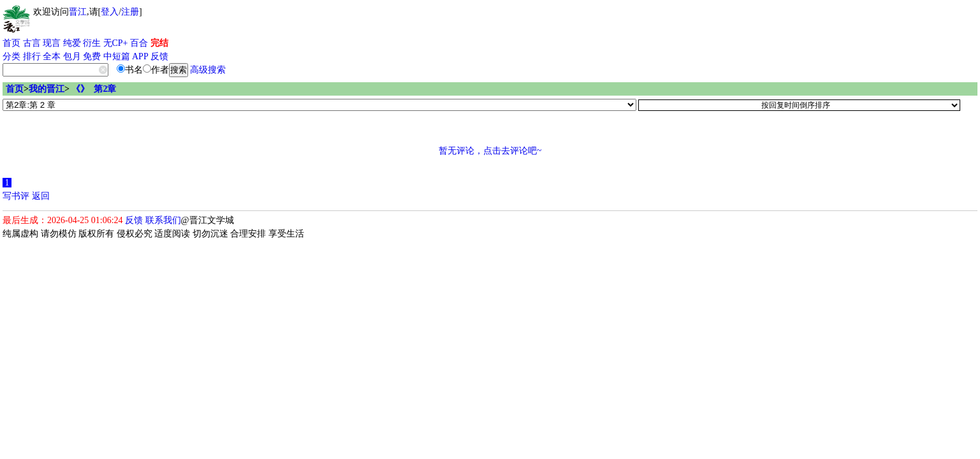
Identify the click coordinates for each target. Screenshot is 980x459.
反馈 (159, 56)
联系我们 (163, 220)
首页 (11, 43)
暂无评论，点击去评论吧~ (490, 151)
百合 (139, 43)
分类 (11, 56)
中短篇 (117, 56)
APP (140, 56)
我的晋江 (47, 89)
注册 (130, 12)
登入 (110, 12)
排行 (32, 56)
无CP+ (116, 43)
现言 (52, 43)
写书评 (16, 196)
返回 (41, 196)
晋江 (78, 12)
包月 (72, 56)
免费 (92, 56)
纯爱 (72, 43)
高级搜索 (208, 70)
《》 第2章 (94, 89)
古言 (32, 43)
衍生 (92, 43)
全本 (52, 56)
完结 (159, 43)
